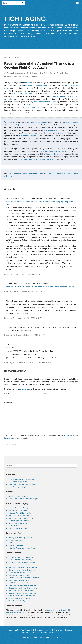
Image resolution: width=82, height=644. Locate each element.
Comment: (8, 403)
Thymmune (43, 151)
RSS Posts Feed (14, 543)
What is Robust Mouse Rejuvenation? (22, 596)
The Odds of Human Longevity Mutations (23, 567)
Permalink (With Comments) (17, 73)
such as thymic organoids (29, 136)
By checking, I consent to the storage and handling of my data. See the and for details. (41, 437)
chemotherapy (50, 130)
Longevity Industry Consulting (19, 496)
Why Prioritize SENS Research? (20, 598)
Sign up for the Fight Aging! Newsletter (22, 484)
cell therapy (43, 122)
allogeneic (33, 122)
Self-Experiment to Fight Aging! (19, 580)
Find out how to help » (26, 36)
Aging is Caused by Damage (19, 508)
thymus (11, 83)
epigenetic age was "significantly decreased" (37, 160)
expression (58, 107)
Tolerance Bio (10, 122)
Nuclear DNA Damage (16, 526)
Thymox (64, 151)
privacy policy (69, 435)
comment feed (25, 389)
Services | (40, 630)
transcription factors (27, 107)
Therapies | (59, 630)
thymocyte (28, 83)
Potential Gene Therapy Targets (20, 575)
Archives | (26, 633)
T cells (19, 85)
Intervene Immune (53, 154)
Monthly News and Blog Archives (20, 538)
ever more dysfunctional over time (25, 94)
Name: (7, 393)
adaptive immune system (37, 85)
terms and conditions (12, 438)
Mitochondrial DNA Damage (18, 523)
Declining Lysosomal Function (19, 521)
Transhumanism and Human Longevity (22, 593)
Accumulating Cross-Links (18, 510)
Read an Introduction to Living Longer (22, 479)
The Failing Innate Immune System (21, 518)
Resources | (48, 633)
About (57, 633)
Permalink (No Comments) (42, 73)
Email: (44, 393)
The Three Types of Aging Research (21, 591)
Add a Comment (31, 77)
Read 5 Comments (14, 77)
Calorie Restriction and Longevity (20, 560)
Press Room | (37, 633)
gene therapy (32, 105)
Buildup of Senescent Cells (18, 528)
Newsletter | (70, 630)
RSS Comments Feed (16, 545)
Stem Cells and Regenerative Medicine (22, 585)
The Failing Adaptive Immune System (22, 516)
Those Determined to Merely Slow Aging (23, 588)
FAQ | (17, 630)
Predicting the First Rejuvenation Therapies (24, 578)
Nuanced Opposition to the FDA (20, 573)
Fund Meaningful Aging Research (20, 487)
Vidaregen (53, 151)
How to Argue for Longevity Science (21, 565)
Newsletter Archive (15, 540)
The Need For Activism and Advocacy (22, 570)
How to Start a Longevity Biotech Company (24, 499)
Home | (11, 630)
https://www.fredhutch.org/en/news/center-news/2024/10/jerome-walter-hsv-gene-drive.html (41, 287)
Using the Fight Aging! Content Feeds (22, 548)
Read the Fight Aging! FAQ (18, 482)
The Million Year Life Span (18, 601)
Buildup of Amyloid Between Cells (20, 513)
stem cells (59, 133)
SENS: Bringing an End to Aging (20, 583)
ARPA (30, 151)
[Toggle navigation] (77, 3)
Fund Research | (28, 630)
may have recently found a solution (44, 102)
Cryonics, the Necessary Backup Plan (22, 562)
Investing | (49, 630)
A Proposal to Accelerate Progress (21, 557)
